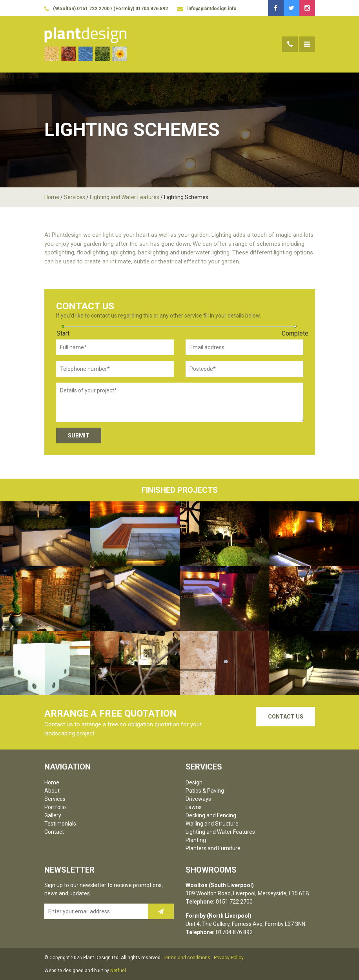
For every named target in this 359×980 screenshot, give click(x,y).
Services (75, 197)
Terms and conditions (187, 958)
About (52, 791)
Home (52, 197)
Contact (54, 832)
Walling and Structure (212, 824)
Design (194, 782)
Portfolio (55, 807)
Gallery (53, 815)
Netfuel (118, 971)
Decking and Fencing (211, 815)
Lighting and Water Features (125, 197)
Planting (196, 840)
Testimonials (60, 824)
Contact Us (286, 717)
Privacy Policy (229, 958)
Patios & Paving (205, 791)
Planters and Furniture (213, 848)
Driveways (198, 799)
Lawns (194, 807)
